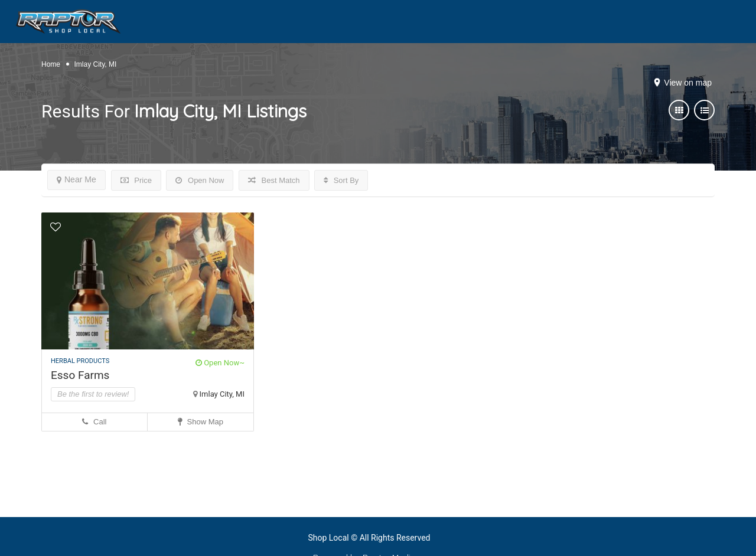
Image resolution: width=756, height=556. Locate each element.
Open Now (200, 180)
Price (136, 180)
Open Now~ (220, 363)
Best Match (274, 180)
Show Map (201, 422)
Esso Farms (80, 375)
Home (51, 64)
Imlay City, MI (222, 394)
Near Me (76, 179)
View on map (688, 83)
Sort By (341, 180)
